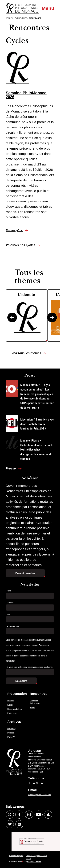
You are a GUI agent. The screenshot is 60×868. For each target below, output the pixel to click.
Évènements (21, 18)
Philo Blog (12, 729)
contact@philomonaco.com (40, 795)
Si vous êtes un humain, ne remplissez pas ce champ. (30, 667)
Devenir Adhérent (15, 709)
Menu (48, 8)
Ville (8, 615)
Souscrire (21, 681)
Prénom (10, 603)
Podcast (11, 733)
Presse (11, 468)
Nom (9, 591)
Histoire (11, 701)
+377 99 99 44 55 (36, 783)
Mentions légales (16, 856)
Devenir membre (25, 573)
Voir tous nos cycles (20, 245)
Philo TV (11, 737)
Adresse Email (14, 626)
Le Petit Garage (34, 862)
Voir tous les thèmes (26, 353)
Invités (33, 707)
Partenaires (12, 713)
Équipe (10, 705)
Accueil (9, 18)
